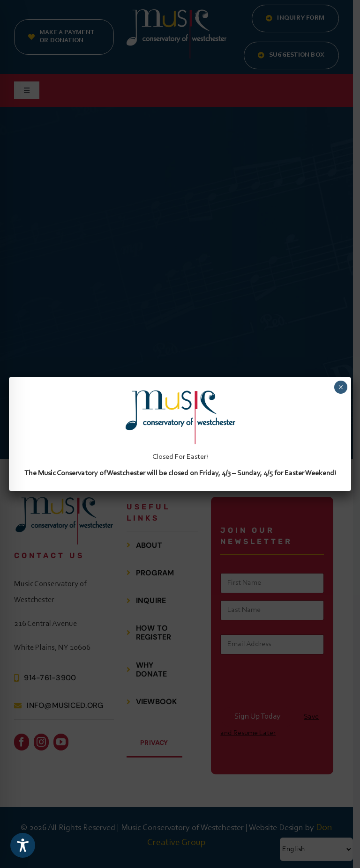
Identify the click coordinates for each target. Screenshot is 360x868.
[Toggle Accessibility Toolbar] (23, 845)
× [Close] (341, 387)
